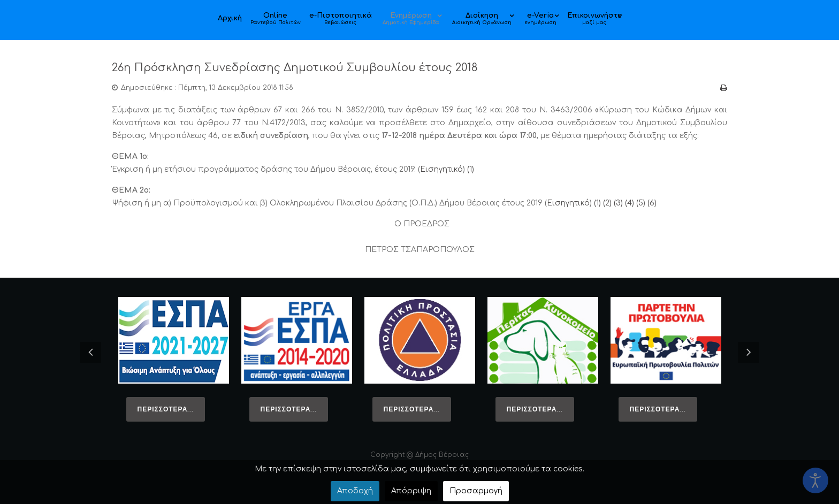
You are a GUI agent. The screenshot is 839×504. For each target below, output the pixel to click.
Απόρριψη (411, 491)
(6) (652, 203)
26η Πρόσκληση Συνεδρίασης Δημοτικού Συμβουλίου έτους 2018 (323, 67)
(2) (607, 203)
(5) (641, 203)
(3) (618, 203)
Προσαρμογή (476, 491)
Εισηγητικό (441, 169)
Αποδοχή (355, 491)
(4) (630, 203)
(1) (471, 169)
